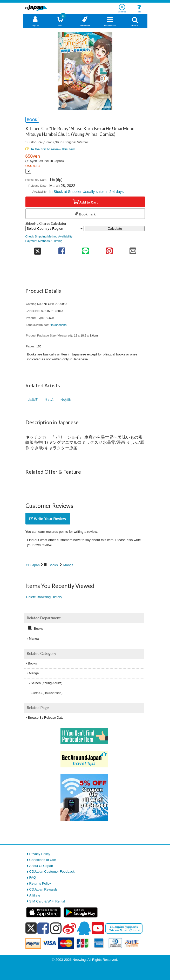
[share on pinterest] (109, 249)
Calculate (115, 229)
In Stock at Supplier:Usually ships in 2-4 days (86, 192)
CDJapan (33, 565)
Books (53, 565)
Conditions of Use (43, 860)
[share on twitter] (38, 249)
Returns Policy (40, 883)
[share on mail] (133, 249)
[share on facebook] (62, 249)
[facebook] (43, 928)
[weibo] (69, 928)
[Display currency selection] (28, 171)
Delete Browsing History (44, 597)
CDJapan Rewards (43, 889)
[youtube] (98, 928)
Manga (68, 565)
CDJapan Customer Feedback (52, 871)
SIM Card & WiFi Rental (47, 901)
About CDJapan (41, 866)
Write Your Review (48, 519)
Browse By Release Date (46, 718)
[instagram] (56, 928)
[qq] (84, 928)
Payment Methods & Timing (44, 241)
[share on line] (86, 249)
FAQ (33, 877)
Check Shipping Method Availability (49, 236)
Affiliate (35, 895)
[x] (31, 928)
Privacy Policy (40, 854)
